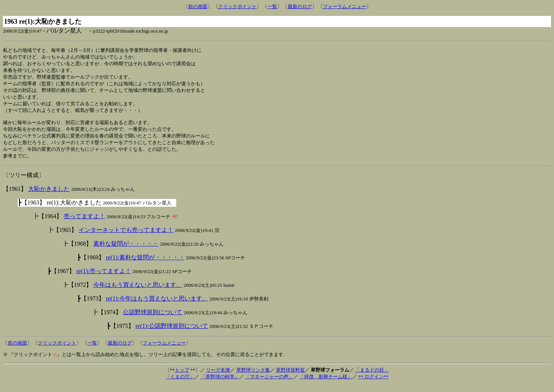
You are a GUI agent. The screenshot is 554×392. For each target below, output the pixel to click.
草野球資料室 (290, 377)
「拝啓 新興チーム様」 (326, 384)
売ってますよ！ (84, 223)
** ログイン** (373, 384)
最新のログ (300, 6)
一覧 (272, 6)
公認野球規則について (153, 319)
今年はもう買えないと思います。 (138, 292)
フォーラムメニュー (345, 6)
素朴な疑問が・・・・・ (126, 251)
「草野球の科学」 (220, 384)
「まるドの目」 (372, 377)
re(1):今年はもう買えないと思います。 (157, 305)
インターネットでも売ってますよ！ (126, 237)
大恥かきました (49, 196)
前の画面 (198, 6)
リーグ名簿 (218, 377)
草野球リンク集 (253, 377)
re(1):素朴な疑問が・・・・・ (145, 264)
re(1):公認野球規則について (172, 333)
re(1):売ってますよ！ (104, 278)
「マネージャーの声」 (269, 384)
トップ (182, 377)
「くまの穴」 (180, 384)
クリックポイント (237, 6)
